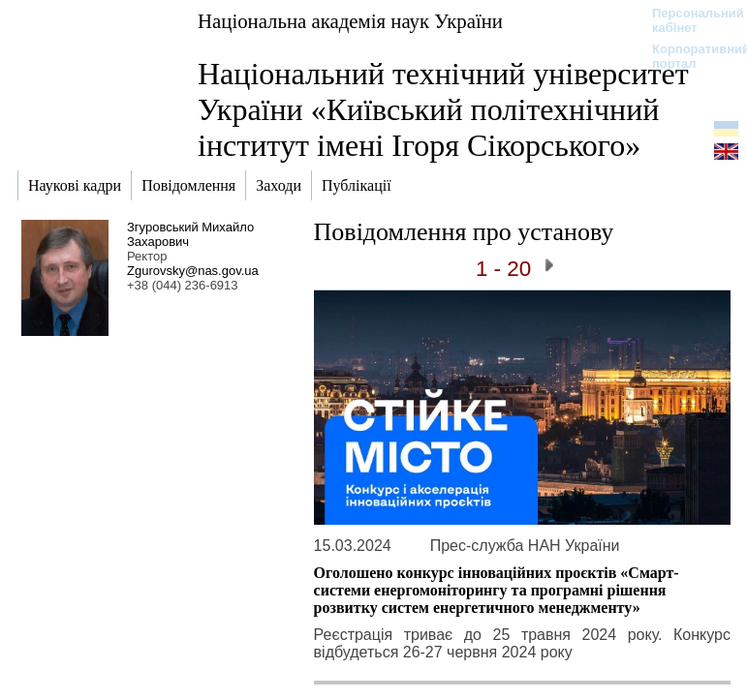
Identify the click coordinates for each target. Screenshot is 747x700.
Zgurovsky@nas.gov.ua (193, 271)
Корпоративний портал (688, 56)
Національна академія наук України (350, 21)
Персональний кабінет (688, 20)
